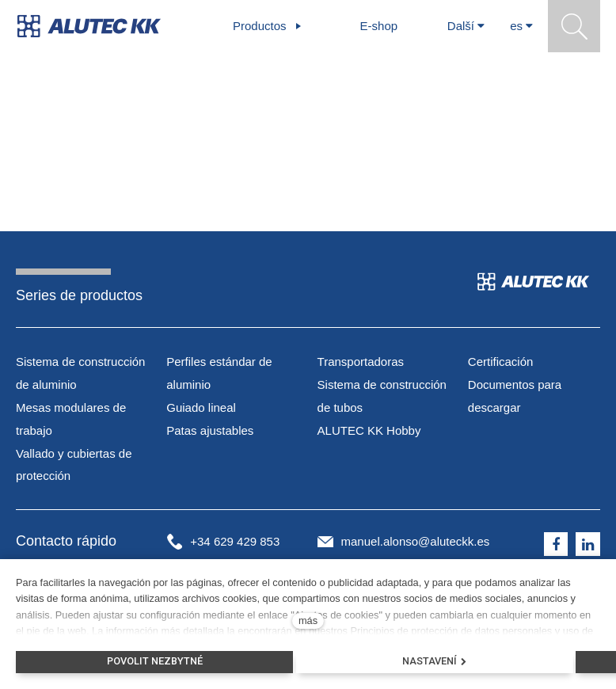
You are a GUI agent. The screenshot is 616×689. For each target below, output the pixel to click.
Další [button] (466, 26)
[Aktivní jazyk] (521, 26)
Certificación (501, 362)
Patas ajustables (210, 430)
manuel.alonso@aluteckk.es (416, 541)
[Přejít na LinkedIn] (588, 544)
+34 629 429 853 (235, 541)
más (308, 620)
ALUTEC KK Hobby (369, 430)
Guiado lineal (201, 407)
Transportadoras (361, 362)
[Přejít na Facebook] (556, 544)
